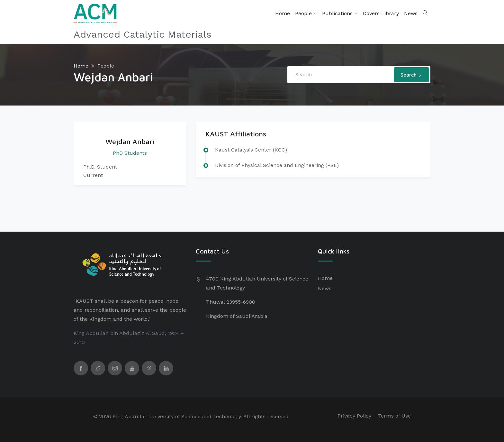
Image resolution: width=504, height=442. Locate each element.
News (411, 13)
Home (283, 13)
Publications (340, 14)
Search (411, 75)
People (306, 14)
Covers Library (381, 13)
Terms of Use (394, 416)
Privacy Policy (354, 416)
